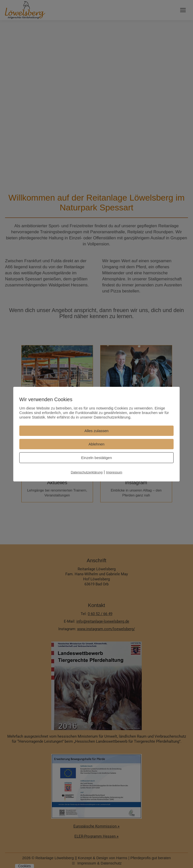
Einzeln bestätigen (97, 458)
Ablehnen (96, 444)
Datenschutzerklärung (87, 472)
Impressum (114, 472)
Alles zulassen (96, 431)
